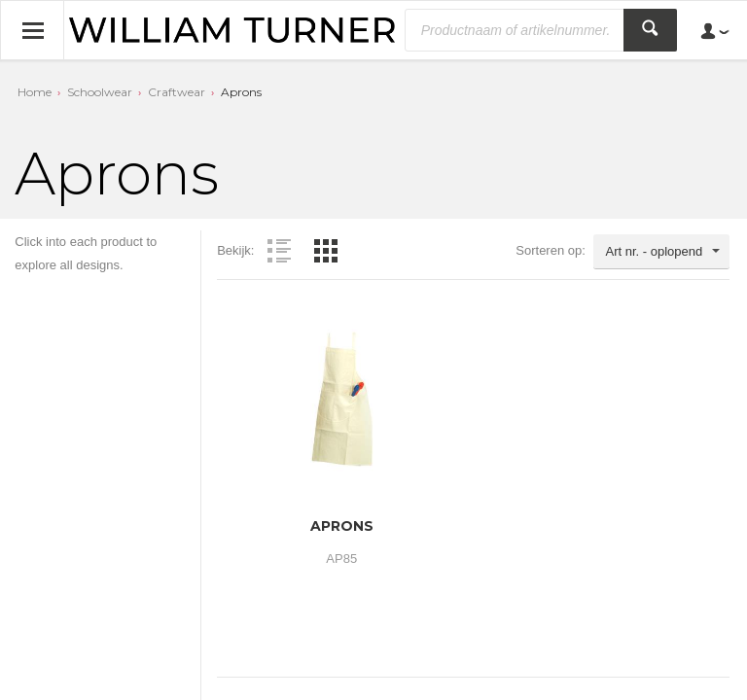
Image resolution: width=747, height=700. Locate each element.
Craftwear (177, 92)
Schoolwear (100, 92)
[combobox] (661, 252)
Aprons (241, 92)
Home (35, 92)
